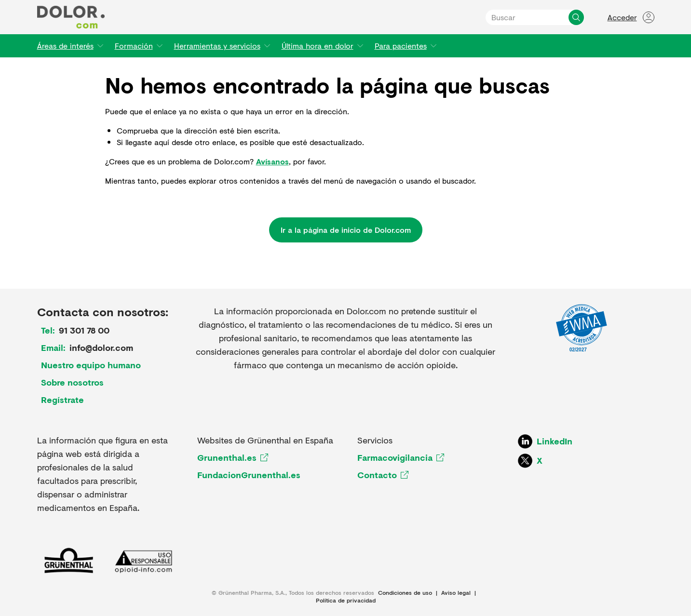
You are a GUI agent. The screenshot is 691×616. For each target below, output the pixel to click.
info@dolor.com (101, 348)
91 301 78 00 (84, 330)
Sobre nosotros (72, 382)
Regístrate (62, 400)
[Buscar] (576, 17)
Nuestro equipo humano (91, 365)
